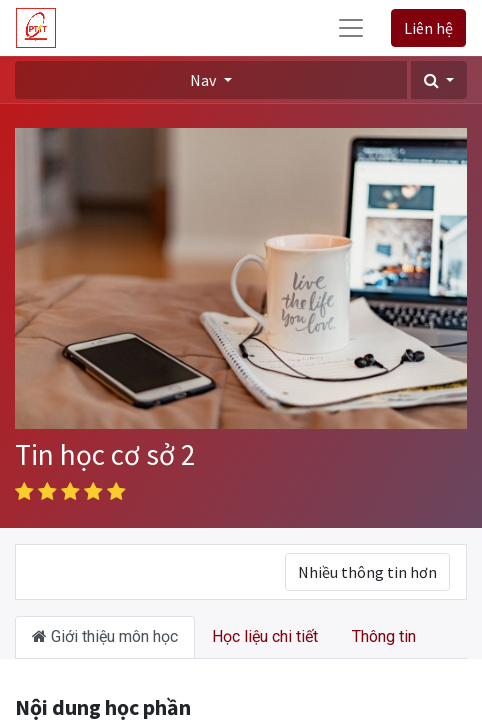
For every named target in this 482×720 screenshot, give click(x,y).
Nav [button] (204, 80)
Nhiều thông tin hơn (367, 572)
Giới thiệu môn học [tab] (105, 636)
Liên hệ (428, 28)
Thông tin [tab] (384, 636)
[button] (439, 80)
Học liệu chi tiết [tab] (265, 636)
